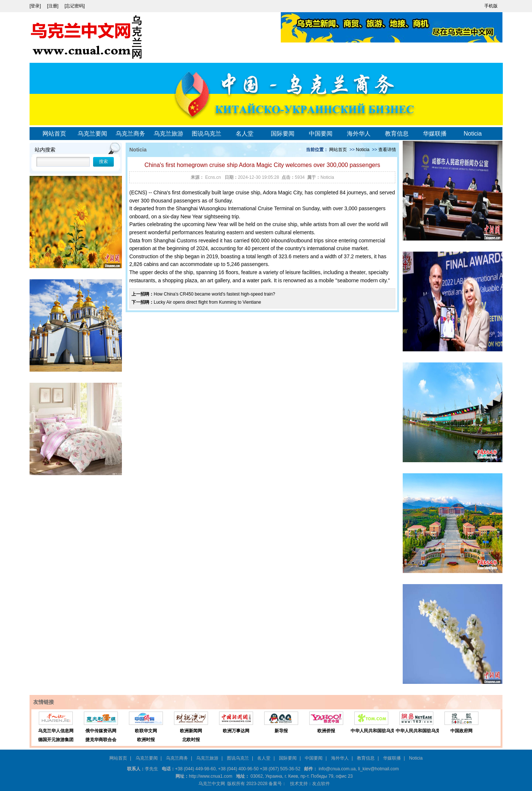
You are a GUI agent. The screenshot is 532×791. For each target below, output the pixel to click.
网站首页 (54, 134)
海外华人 (359, 134)
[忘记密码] (75, 6)
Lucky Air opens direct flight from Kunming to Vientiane (207, 302)
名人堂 (245, 134)
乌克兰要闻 (92, 134)
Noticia (473, 134)
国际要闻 (283, 134)
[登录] (36, 6)
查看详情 (387, 150)
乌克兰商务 (130, 134)
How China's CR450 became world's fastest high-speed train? (214, 294)
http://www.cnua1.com (210, 776)
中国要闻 (321, 134)
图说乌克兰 (207, 134)
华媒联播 (435, 134)
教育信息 (397, 134)
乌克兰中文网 (212, 784)
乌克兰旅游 (168, 134)
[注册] (53, 6)
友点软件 (321, 784)
